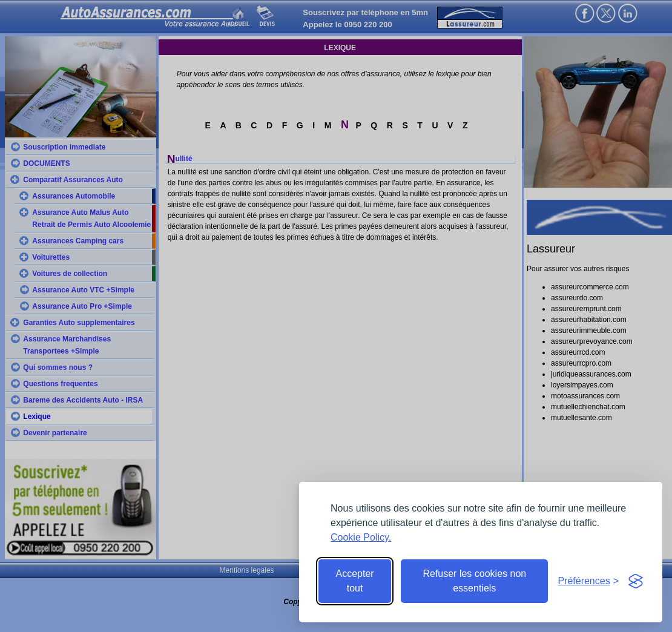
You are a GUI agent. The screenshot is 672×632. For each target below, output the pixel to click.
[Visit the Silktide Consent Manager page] (636, 581)
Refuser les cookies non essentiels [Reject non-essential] (474, 581)
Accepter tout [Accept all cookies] (355, 581)
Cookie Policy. (361, 537)
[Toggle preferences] (588, 581)
